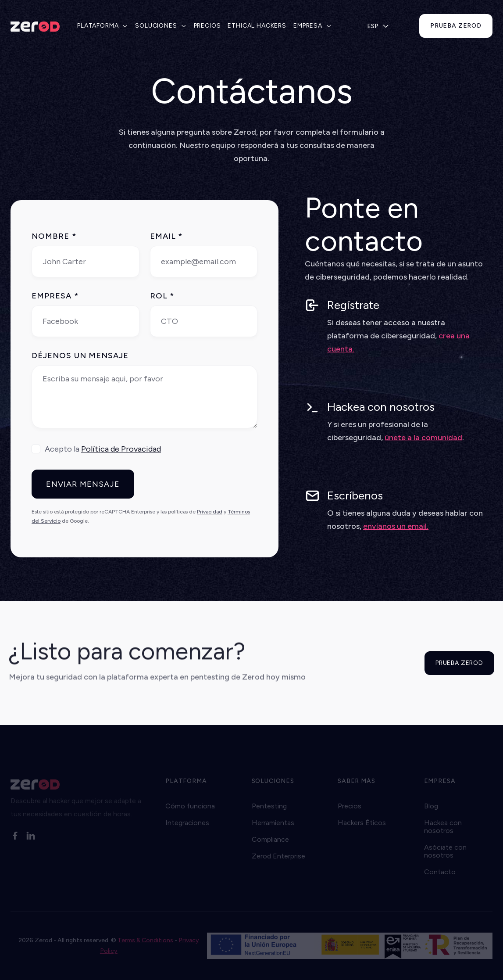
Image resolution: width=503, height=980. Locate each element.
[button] (103, 26)
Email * (166, 236)
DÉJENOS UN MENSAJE (80, 355)
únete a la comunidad (423, 438)
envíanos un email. (396, 526)
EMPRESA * (55, 296)
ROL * (162, 296)
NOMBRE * (54, 236)
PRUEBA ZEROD (459, 663)
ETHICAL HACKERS (257, 26)
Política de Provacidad (121, 449)
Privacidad (210, 512)
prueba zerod (456, 26)
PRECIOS (207, 26)
